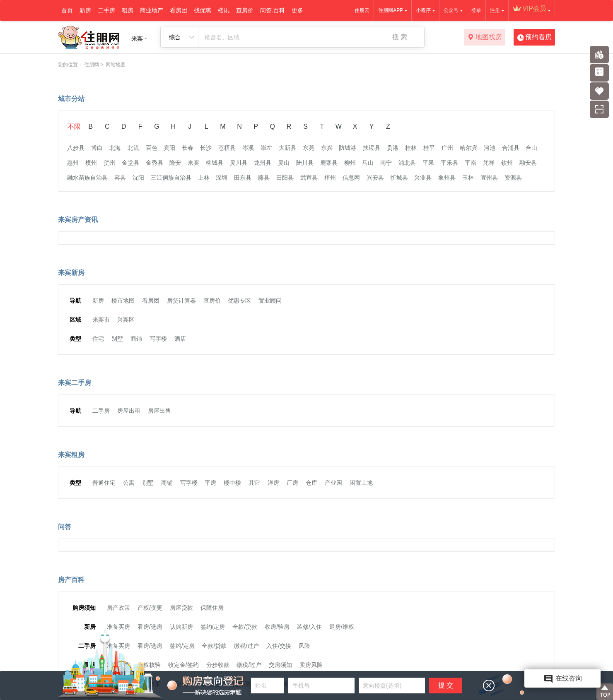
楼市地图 (123, 301)
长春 (188, 148)
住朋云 (362, 10)
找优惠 (203, 10)
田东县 (243, 178)
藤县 (264, 178)
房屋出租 (129, 411)
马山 (368, 163)
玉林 (468, 178)
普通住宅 (104, 483)
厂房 (292, 483)
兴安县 (375, 178)
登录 (476, 10)
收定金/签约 (183, 665)
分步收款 (218, 665)
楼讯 (224, 10)
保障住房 (212, 608)
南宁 (386, 163)
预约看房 (535, 38)
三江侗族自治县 (171, 178)
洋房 (273, 483)
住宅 (98, 339)
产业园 (333, 483)
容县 (120, 178)
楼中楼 (232, 483)
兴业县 (423, 178)
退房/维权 (342, 627)
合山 (531, 148)
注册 (495, 10)
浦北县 (407, 163)
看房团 (179, 10)
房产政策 (118, 608)
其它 (254, 483)
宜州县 (489, 178)
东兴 (327, 148)
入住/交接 (279, 646)
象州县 (447, 178)
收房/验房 (277, 627)
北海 (115, 148)
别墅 (117, 339)
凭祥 (489, 163)
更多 (297, 10)
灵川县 (239, 163)
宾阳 (169, 148)
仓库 (311, 483)
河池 (490, 148)
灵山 (284, 163)
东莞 (309, 148)
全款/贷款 (245, 627)
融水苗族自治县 (87, 178)
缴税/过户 (246, 646)
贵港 (393, 148)
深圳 (222, 178)
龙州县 (263, 163)
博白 (97, 148)
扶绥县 (372, 148)
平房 (210, 483)
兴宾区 (126, 320)
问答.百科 (273, 10)
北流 (133, 148)
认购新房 (181, 627)
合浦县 (511, 148)
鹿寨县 (329, 163)
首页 (67, 10)
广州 (447, 148)
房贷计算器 (181, 301)
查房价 (245, 10)
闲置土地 (361, 483)
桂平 (429, 148)
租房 (128, 10)
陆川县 (305, 163)
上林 (204, 178)
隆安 (175, 163)
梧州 (330, 178)
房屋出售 (159, 411)
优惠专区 (239, 301)
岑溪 (248, 148)
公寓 (129, 483)
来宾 (193, 163)
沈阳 (138, 178)
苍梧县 (227, 148)
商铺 (136, 339)
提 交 (446, 685)
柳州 (350, 163)
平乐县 (449, 163)
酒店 (180, 339)
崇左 (266, 148)
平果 (428, 163)
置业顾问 (270, 301)
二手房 (106, 10)
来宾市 (101, 320)
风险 (304, 646)
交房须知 (280, 665)
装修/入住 (309, 627)
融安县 (528, 163)
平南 (471, 163)
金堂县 (130, 163)
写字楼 (158, 339)
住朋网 (92, 65)
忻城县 (399, 178)
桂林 (411, 148)
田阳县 (285, 178)
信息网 (351, 178)
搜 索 (400, 37)
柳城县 (215, 163)
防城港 (348, 148)
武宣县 (309, 178)
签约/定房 (213, 627)
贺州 (109, 163)
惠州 (73, 163)
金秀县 (154, 163)
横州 (91, 163)
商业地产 (152, 10)
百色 (152, 148)
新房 (85, 10)
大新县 (287, 148)
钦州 (507, 163)
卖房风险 (311, 665)
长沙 (206, 148)
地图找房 (485, 38)
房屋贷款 (181, 608)
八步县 (76, 148)
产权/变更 (150, 608)
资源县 (513, 178)
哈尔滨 (468, 148)
